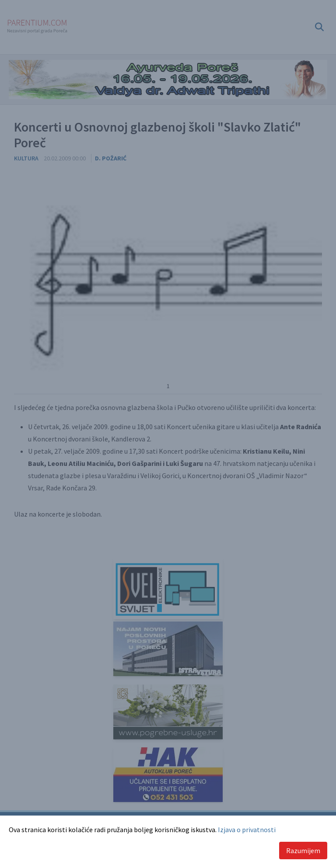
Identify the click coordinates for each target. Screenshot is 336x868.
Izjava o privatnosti (247, 830)
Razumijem (303, 851)
